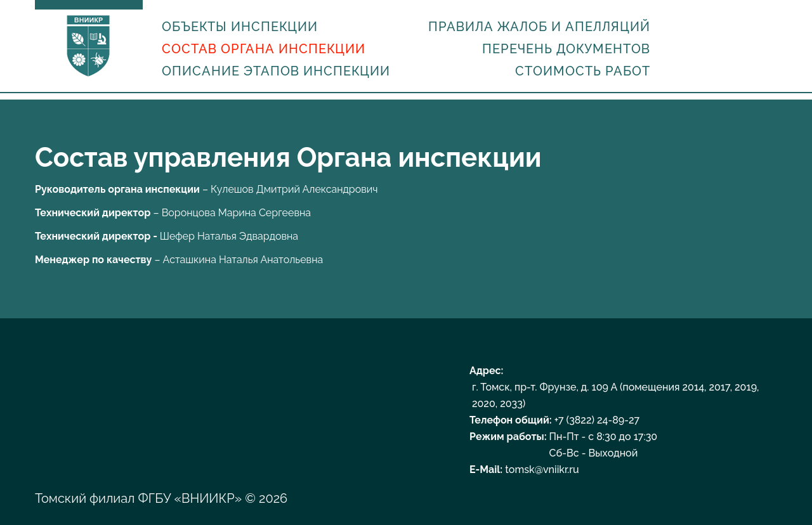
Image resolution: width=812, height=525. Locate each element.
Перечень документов (566, 49)
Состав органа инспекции (264, 49)
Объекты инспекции (240, 27)
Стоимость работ (583, 71)
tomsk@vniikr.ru (542, 470)
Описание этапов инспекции (276, 71)
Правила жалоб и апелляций (539, 27)
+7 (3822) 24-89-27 (597, 420)
